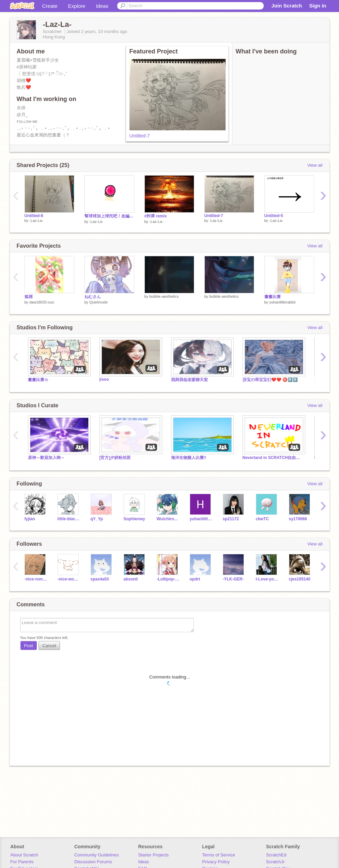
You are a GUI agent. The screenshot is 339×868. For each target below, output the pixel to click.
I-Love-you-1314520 (267, 579)
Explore (77, 6)
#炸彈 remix (156, 216)
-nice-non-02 (36, 579)
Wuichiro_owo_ (168, 519)
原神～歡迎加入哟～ (46, 458)
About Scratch (24, 855)
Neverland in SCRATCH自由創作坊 (273, 458)
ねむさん (93, 297)
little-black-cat (69, 519)
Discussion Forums (93, 862)
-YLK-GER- (233, 579)
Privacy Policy (216, 862)
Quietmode (98, 302)
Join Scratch (287, 6)
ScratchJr (275, 862)
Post (29, 646)
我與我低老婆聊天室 (189, 380)
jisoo (104, 379)
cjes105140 (300, 579)
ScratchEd (276, 855)
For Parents (22, 862)
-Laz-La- (36, 220)
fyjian (30, 519)
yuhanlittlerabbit (282, 302)
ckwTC (263, 519)
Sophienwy (134, 519)
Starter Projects (154, 855)
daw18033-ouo (42, 302)
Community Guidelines (97, 855)
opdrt (195, 579)
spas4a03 (100, 579)
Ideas (102, 6)
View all (315, 165)
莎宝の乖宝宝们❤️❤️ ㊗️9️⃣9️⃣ (270, 380)
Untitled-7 (140, 136)
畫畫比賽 (273, 297)
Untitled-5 (274, 216)
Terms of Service (219, 855)
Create (50, 6)
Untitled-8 (34, 216)
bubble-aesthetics (164, 296)
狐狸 (29, 297)
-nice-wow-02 (69, 579)
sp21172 (231, 519)
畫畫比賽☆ (38, 380)
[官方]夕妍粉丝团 (115, 458)
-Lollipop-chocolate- (168, 579)
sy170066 (298, 519)
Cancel (49, 646)
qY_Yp (97, 519)
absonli (131, 579)
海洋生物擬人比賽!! (189, 458)
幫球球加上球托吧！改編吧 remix (109, 216)
